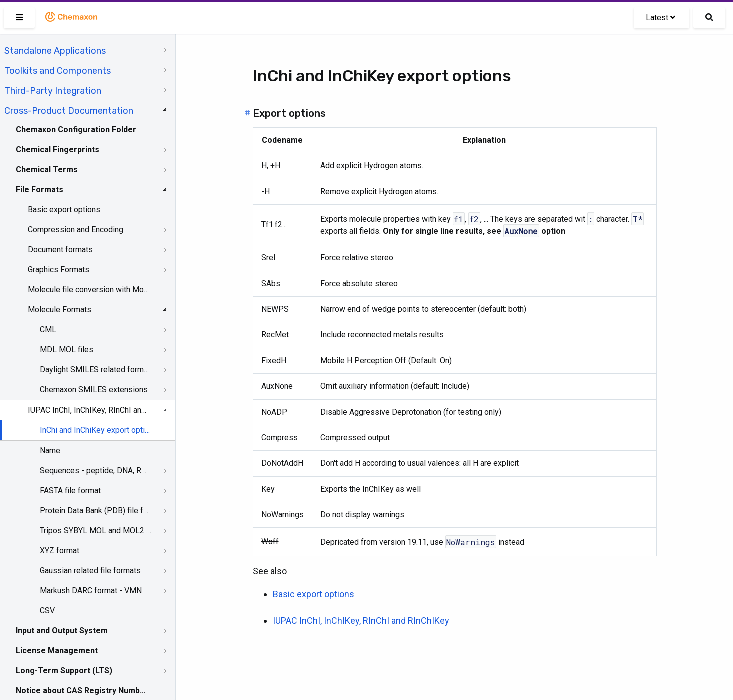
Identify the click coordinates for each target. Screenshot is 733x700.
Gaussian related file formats (90, 570)
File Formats (40, 190)
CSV (47, 610)
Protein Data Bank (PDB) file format (96, 510)
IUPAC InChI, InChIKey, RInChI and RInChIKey (88, 410)
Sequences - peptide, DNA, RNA (96, 470)
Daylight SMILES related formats (96, 369)
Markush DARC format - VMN (91, 590)
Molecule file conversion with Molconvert (88, 290)
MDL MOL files (67, 350)
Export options (289, 113)
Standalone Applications (55, 51)
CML (48, 330)
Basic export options (64, 210)
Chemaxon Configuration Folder (76, 130)
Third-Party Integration (53, 91)
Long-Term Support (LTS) (64, 670)
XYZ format (60, 550)
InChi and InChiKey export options (96, 430)
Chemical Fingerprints (58, 150)
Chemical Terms (47, 170)
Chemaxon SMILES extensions (94, 389)
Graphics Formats (59, 270)
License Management (57, 650)
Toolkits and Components (58, 71)
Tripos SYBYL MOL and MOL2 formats (96, 530)
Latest (660, 18)
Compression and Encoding (76, 230)
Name (50, 450)
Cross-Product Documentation (69, 111)
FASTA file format (70, 490)
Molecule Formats (60, 310)
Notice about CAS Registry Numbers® (81, 690)
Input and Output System (62, 630)
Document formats (60, 250)
